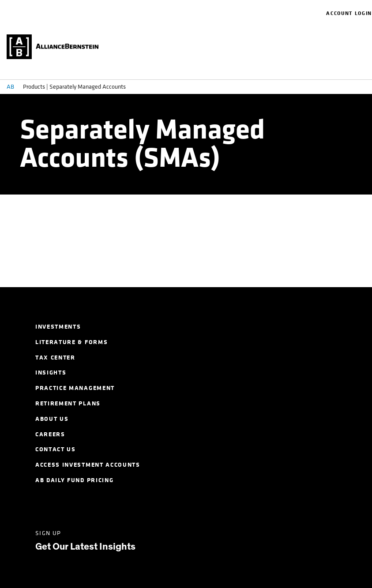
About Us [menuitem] (52, 419)
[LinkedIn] (41, 504)
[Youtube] (177, 504)
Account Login (349, 13)
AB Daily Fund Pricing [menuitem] (74, 480)
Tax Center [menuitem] (55, 358)
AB (10, 87)
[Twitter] (75, 504)
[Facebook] (109, 504)
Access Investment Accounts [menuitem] (88, 465)
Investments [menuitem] (58, 327)
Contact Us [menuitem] (56, 449)
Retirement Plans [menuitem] (68, 403)
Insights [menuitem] (51, 373)
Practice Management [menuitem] (75, 388)
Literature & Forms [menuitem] (71, 342)
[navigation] (322, 13)
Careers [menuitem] (50, 434)
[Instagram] (143, 504)
